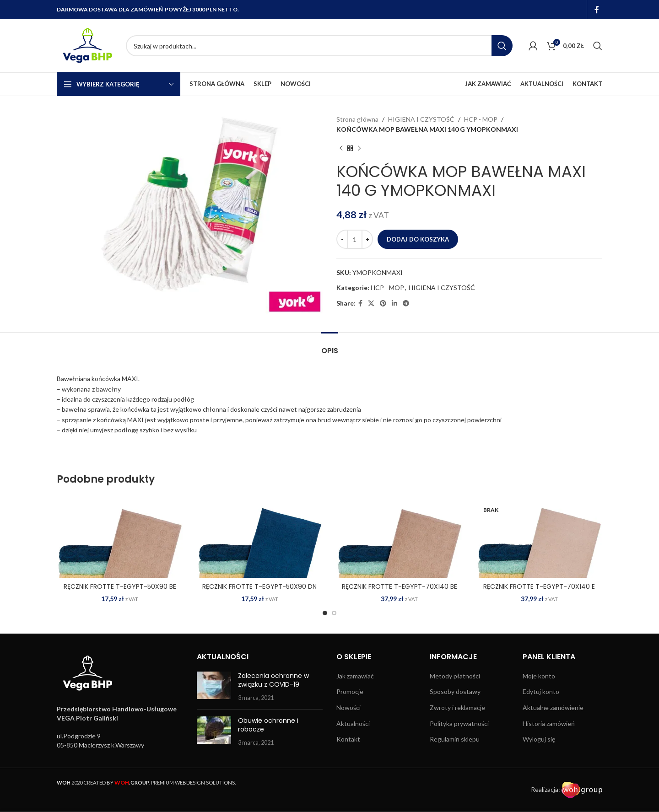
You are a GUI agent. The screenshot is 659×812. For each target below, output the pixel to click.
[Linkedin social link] (394, 304)
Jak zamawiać (355, 676)
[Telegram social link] (406, 304)
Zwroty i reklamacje (457, 707)
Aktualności (353, 723)
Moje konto (539, 676)
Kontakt (348, 739)
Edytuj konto (541, 691)
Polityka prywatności (459, 723)
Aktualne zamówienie (553, 707)
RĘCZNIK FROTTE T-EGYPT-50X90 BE (120, 586)
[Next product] (359, 149)
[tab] (330, 346)
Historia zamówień (549, 723)
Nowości (348, 707)
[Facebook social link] (597, 10)
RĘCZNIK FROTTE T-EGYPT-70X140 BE (400, 586)
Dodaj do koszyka (418, 239)
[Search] (319, 46)
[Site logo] (87, 45)
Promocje (350, 691)
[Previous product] (341, 149)
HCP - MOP (481, 119)
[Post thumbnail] (214, 687)
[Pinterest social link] (383, 304)
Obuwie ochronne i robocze (268, 725)
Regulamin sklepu (455, 739)
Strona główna (357, 119)
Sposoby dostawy (455, 691)
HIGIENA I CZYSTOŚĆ (421, 119)
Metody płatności (455, 676)
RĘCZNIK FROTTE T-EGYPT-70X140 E (539, 586)
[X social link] (371, 304)
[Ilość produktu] (355, 239)
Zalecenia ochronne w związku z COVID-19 (273, 680)
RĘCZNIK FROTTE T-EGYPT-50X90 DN (259, 586)
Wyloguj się (539, 739)
